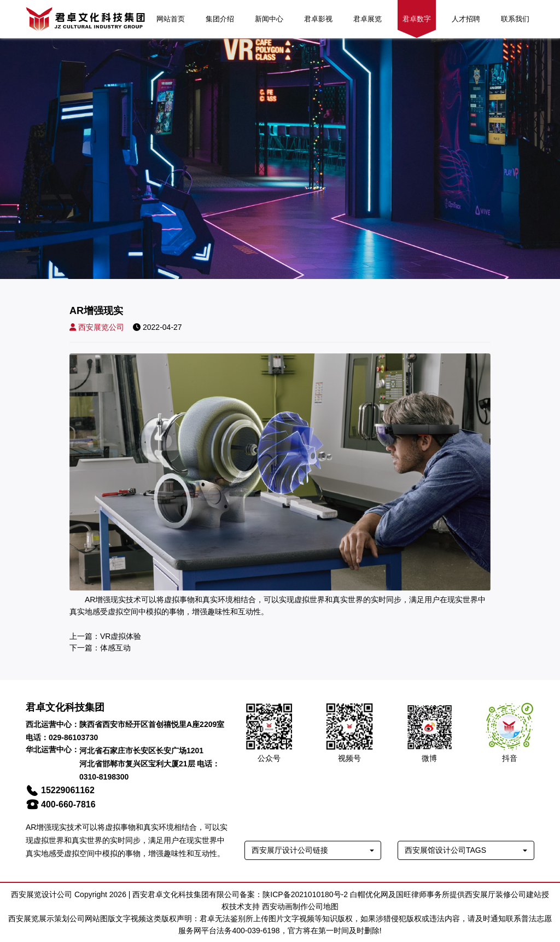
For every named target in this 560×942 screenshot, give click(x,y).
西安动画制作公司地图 (300, 906)
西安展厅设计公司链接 (290, 850)
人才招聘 (466, 19)
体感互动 (115, 648)
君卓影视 (318, 19)
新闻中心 (269, 19)
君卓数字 (417, 19)
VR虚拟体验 (121, 636)
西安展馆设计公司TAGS (445, 850)
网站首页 (171, 19)
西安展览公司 (97, 327)
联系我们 (515, 19)
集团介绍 (220, 19)
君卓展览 (367, 19)
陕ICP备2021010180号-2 (305, 894)
